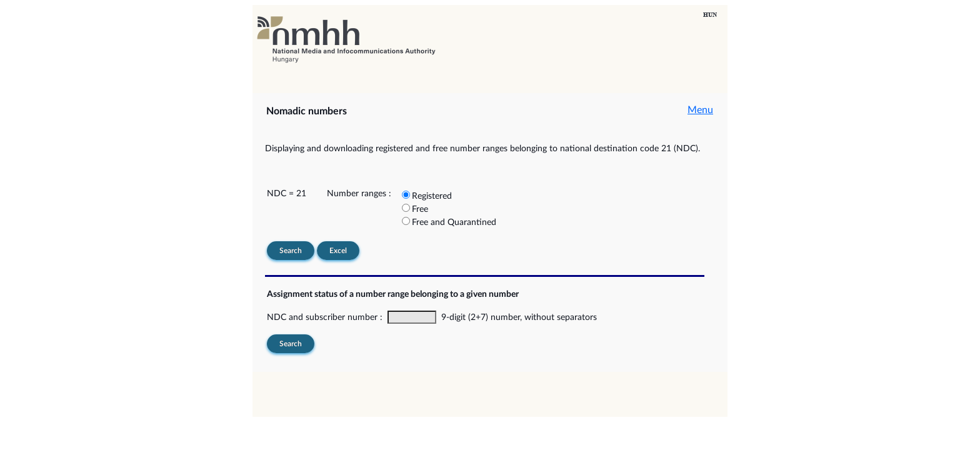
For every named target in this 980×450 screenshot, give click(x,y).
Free (420, 209)
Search (291, 251)
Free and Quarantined (454, 222)
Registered (432, 196)
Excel (338, 251)
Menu (700, 110)
